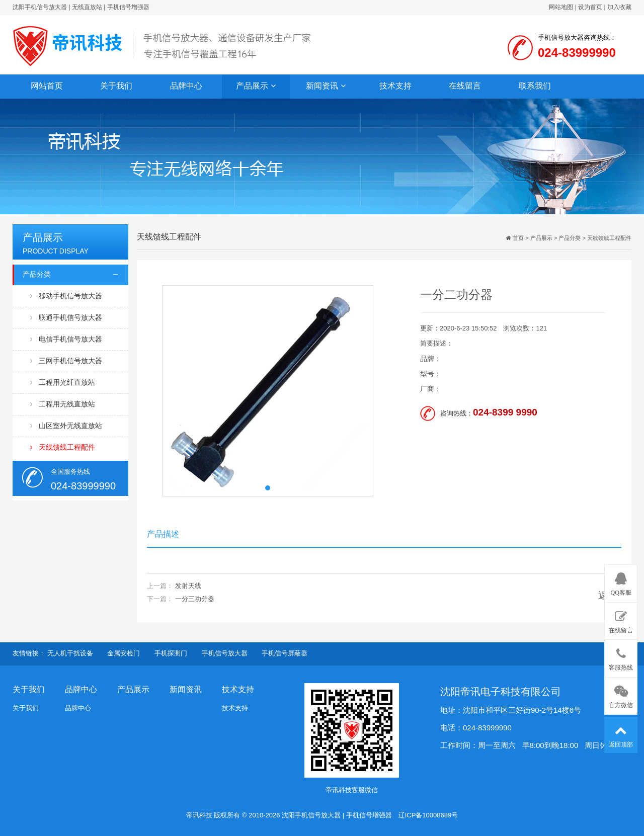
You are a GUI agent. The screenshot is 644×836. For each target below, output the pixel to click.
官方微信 (621, 695)
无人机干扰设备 (70, 653)
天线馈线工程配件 (63, 447)
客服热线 (621, 657)
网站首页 (47, 86)
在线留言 (465, 86)
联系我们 (535, 86)
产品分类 (37, 274)
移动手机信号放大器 (66, 296)
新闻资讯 (326, 86)
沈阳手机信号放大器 (40, 7)
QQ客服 (621, 582)
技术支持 (395, 86)
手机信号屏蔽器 (285, 653)
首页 (517, 238)
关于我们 (116, 86)
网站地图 (561, 7)
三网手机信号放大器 (66, 361)
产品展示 (256, 86)
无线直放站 (87, 7)
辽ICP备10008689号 (428, 815)
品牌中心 (186, 86)
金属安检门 (124, 653)
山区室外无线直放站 (66, 426)
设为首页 (590, 7)
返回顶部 (621, 734)
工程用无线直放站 (63, 404)
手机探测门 (171, 653)
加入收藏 (619, 7)
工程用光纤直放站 (63, 383)
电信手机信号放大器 (66, 339)
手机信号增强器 (128, 7)
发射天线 (188, 586)
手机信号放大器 (225, 653)
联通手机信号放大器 (66, 318)
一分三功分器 (195, 599)
